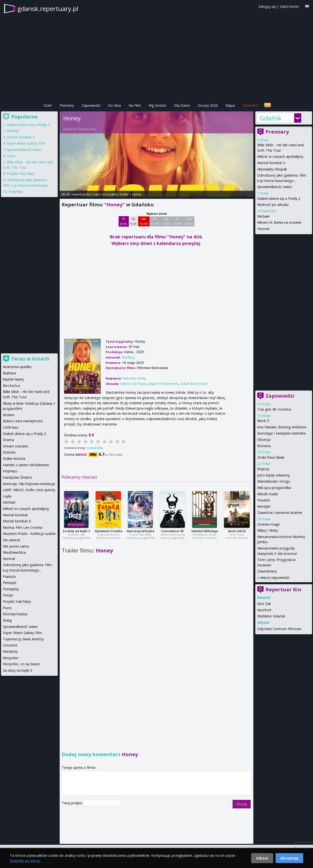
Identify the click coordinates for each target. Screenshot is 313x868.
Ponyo (8, 595)
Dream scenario (16, 446)
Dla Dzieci (182, 105)
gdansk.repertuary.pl (48, 9)
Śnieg (7, 620)
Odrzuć (262, 858)
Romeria (264, 446)
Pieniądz (10, 583)
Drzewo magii (268, 524)
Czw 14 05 (189, 221)
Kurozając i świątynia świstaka (281, 433)
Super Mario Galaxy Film (26, 143)
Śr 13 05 (177, 221)
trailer (125, 194)
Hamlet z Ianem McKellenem (26, 465)
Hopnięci (16, 191)
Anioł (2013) (237, 531)
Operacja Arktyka (140, 531)
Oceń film (96, 448)
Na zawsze (12, 540)
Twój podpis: (73, 803)
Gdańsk (271, 118)
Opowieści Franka (108, 531)
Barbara (9, 373)
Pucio (11, 156)
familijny (128, 357)
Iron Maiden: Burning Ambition (282, 427)
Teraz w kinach (30, 359)
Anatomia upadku (17, 367)
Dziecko (9, 452)
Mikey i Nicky (268, 530)
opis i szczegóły (106, 194)
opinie (137, 194)
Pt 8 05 (124, 221)
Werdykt (264, 506)
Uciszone (10, 645)
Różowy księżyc (15, 614)
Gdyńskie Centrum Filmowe (279, 629)
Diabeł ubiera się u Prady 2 (279, 198)
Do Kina (114, 105)
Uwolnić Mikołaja (205, 531)
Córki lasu (11, 427)
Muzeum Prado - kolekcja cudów (29, 534)
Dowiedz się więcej (25, 861)
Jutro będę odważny (274, 475)
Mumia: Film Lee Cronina (23, 527)
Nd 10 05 (144, 221)
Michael (263, 216)
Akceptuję (289, 858)
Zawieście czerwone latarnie (280, 513)
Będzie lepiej (13, 379)
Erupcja (263, 469)
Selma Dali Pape (133, 384)
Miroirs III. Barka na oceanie (279, 222)
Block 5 (263, 421)
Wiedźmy (10, 651)
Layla (7, 496)
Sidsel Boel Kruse (194, 384)
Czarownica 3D (173, 531)
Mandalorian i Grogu (274, 481)
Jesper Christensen (163, 384)
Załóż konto (290, 6)
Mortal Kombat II (271, 163)
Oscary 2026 (208, 105)
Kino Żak (264, 604)
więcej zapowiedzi (275, 577)
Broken (9, 415)
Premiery (67, 105)
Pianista (9, 577)
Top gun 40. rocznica (274, 409)
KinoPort (264, 610)
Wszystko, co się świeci (22, 664)
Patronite (250, 105)
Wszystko (11, 658)
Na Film (135, 105)
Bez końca (11, 386)
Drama (8, 440)
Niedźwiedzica (14, 552)
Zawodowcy (267, 571)
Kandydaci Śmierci (17, 477)
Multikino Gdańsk (271, 616)
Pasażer (264, 500)
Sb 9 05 (133, 221)
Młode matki (268, 494)
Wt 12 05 (166, 221)
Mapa (230, 105)
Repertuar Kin (283, 589)
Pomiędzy (11, 589)
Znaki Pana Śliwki (271, 457)
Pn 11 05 (155, 221)
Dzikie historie (14, 459)
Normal (263, 229)
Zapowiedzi (91, 105)
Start (48, 105)
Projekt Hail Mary (21, 174)
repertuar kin (81, 194)
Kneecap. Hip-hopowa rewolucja (29, 484)
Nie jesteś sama (16, 546)
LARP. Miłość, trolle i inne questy (29, 490)
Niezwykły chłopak (272, 169)
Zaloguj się (267, 6)
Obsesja (264, 439)
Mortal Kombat (15, 515)
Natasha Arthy (87, 129)
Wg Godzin (157, 105)
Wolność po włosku (273, 205)
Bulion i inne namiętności (23, 421)
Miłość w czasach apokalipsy (280, 156)
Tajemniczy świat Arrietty (23, 639)
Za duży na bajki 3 (76, 531)
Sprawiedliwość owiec (275, 187)
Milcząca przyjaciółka (274, 488)
